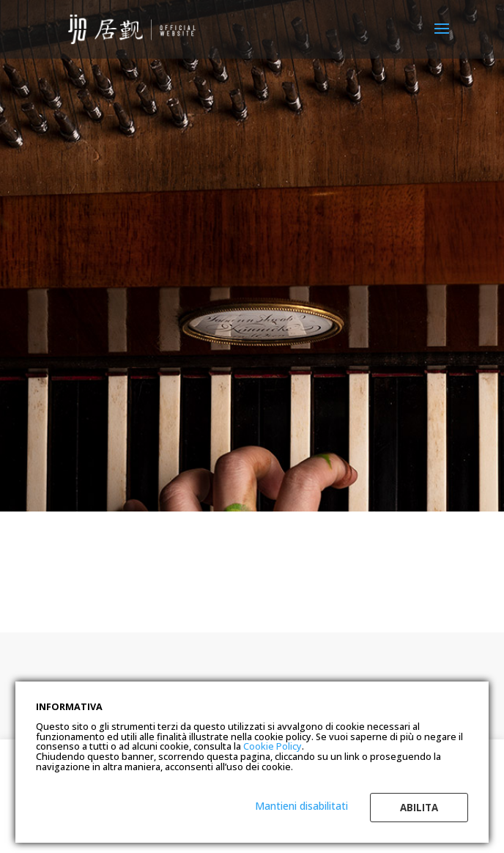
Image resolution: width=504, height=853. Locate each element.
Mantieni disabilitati (301, 806)
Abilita (419, 808)
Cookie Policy (273, 746)
